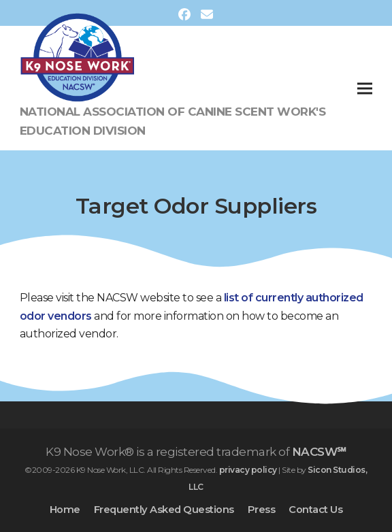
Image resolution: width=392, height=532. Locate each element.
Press (262, 510)
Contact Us (315, 510)
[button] (365, 88)
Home (65, 510)
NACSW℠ (319, 452)
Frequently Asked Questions (164, 510)
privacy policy (248, 470)
